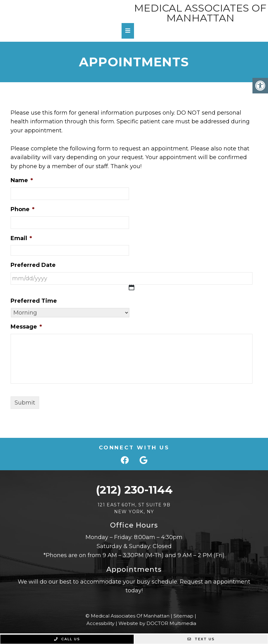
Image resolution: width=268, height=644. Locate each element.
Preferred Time (34, 301)
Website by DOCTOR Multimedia (157, 623)
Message (26, 327)
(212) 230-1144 (134, 490)
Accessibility (100, 623)
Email (21, 238)
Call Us (67, 639)
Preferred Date (33, 265)
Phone (23, 209)
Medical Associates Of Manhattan (200, 13)
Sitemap (183, 616)
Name (22, 180)
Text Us (201, 639)
